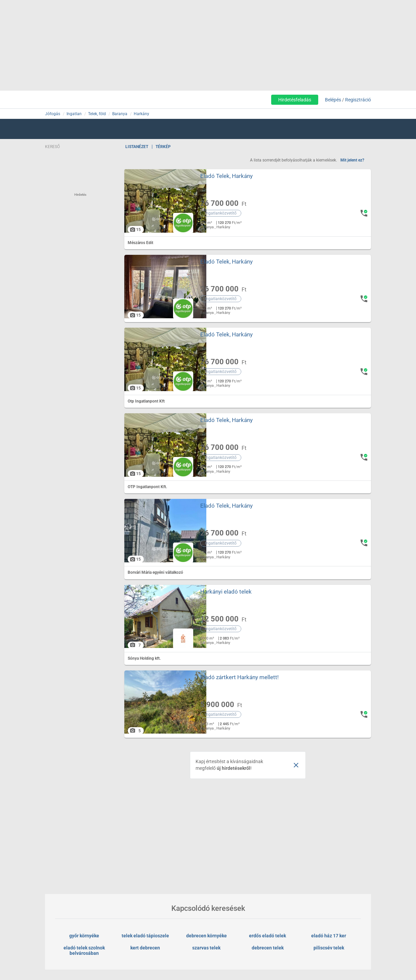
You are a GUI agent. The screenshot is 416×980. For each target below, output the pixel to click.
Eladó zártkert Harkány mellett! (239, 677)
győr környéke (84, 936)
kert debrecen (145, 948)
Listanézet (137, 147)
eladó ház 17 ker (329, 936)
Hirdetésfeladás (295, 100)
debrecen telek (268, 948)
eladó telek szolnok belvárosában (85, 950)
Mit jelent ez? (352, 160)
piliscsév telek (329, 948)
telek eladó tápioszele (145, 936)
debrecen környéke (206, 936)
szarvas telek (206, 948)
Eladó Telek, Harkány (226, 176)
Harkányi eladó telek (226, 592)
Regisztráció (358, 100)
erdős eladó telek (267, 936)
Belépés (333, 100)
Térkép (163, 147)
